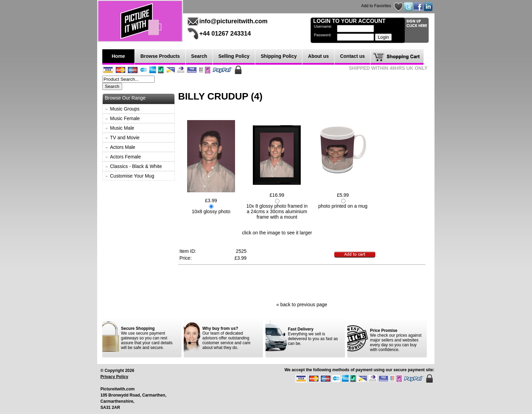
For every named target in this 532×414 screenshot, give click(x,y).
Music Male (122, 128)
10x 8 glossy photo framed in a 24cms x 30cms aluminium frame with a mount (277, 211)
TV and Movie (125, 138)
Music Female (125, 118)
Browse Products (160, 56)
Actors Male (123, 147)
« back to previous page (302, 305)
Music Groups (125, 109)
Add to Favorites (376, 6)
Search (199, 56)
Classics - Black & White (136, 166)
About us (318, 56)
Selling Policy (234, 56)
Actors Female (126, 157)
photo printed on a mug (343, 206)
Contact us (352, 56)
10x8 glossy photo (211, 211)
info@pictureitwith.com (234, 21)
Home (119, 56)
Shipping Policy (279, 56)
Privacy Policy (114, 377)
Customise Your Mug (132, 176)
